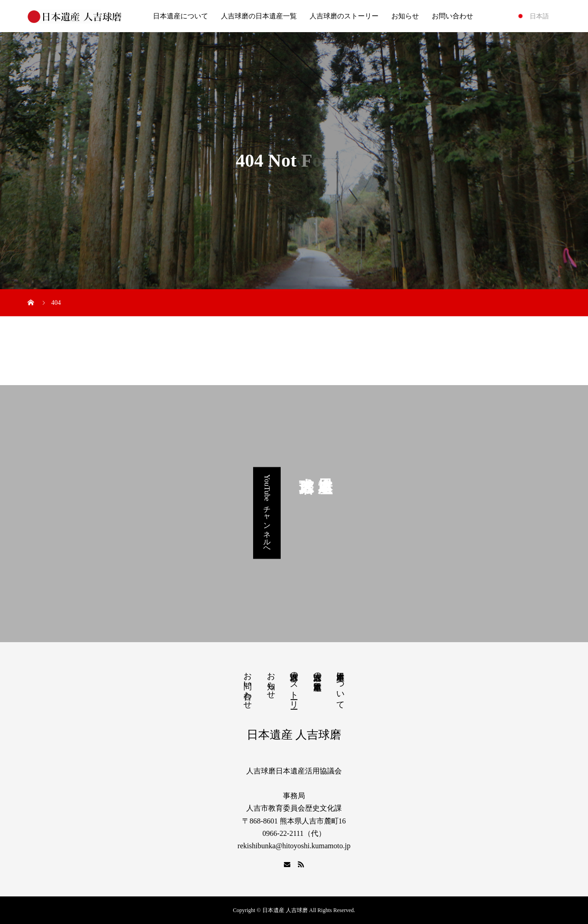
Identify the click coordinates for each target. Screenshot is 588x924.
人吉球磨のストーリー (344, 16)
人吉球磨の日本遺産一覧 (259, 16)
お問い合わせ (452, 16)
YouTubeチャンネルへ (267, 513)
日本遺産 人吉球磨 (294, 735)
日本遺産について (181, 16)
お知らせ (405, 16)
